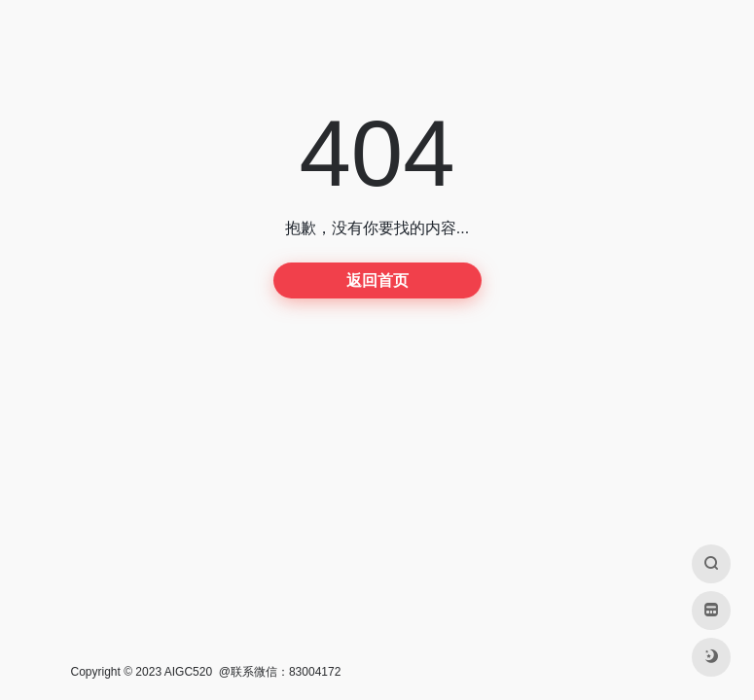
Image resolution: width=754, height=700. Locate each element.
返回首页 (377, 280)
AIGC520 (188, 672)
